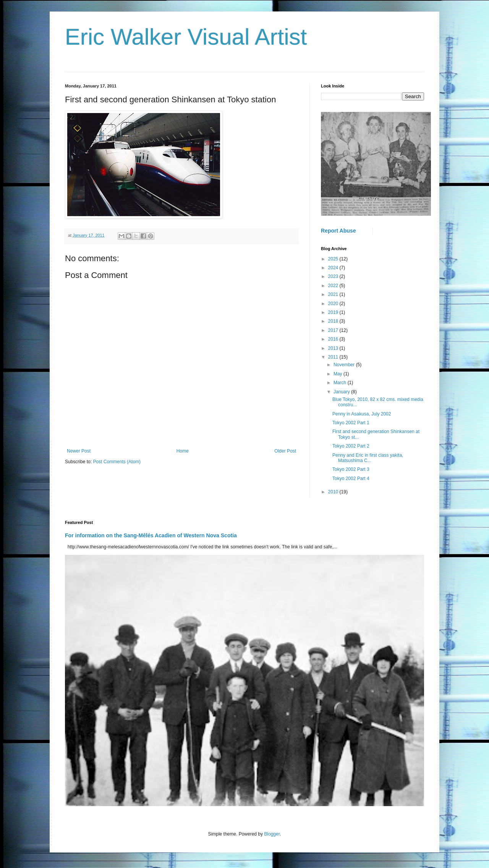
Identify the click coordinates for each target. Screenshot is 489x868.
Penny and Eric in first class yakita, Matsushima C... (368, 458)
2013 (334, 348)
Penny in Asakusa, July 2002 (362, 414)
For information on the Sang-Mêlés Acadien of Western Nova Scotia (151, 535)
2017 (334, 330)
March (341, 383)
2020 (334, 304)
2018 (334, 321)
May (338, 374)
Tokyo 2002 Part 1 (351, 423)
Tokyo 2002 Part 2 (351, 446)
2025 (334, 259)
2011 (334, 357)
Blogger (272, 834)
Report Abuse (338, 231)
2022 (334, 286)
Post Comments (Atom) (117, 462)
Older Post (285, 451)
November (345, 365)
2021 (334, 294)
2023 (334, 276)
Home (183, 451)
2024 (334, 268)
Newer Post (79, 451)
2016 (334, 339)
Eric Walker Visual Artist (186, 37)
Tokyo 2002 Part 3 (351, 469)
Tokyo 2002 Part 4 (351, 478)
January (342, 392)
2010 (334, 492)
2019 (334, 312)
